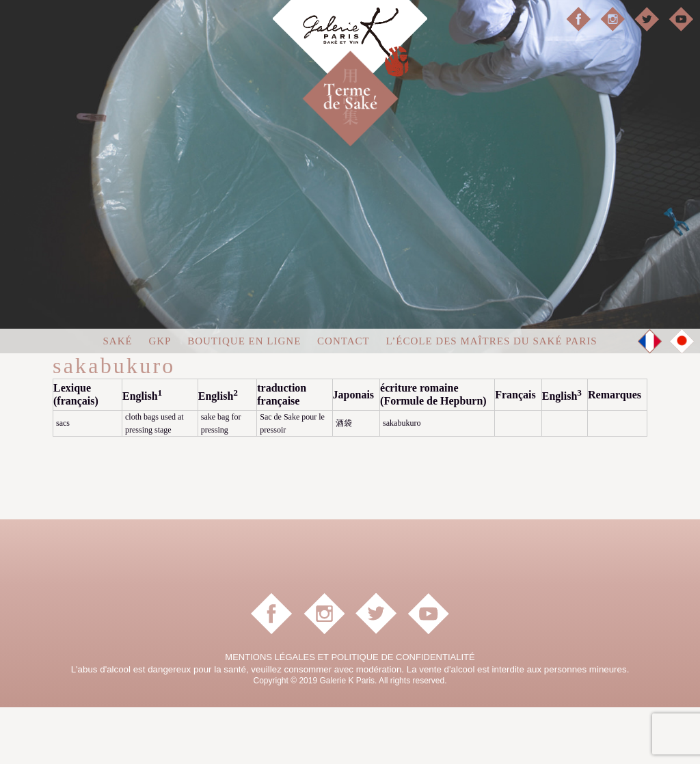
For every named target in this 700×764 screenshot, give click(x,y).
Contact (344, 398)
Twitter (647, 19)
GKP (160, 398)
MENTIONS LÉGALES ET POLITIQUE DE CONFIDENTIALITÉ (350, 714)
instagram (612, 19)
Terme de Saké (374, 83)
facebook (578, 19)
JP (682, 398)
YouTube (681, 19)
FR (650, 398)
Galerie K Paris (350, 48)
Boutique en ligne (244, 398)
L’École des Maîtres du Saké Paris (491, 398)
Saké (118, 398)
